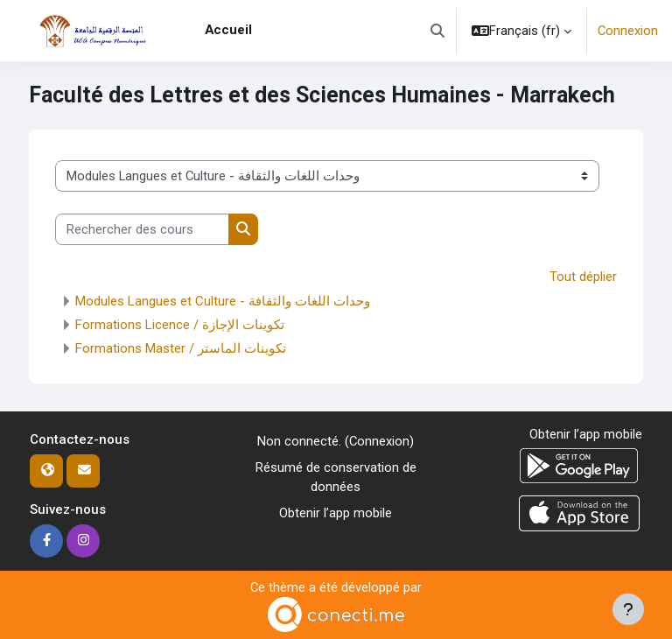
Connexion (628, 31)
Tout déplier (583, 277)
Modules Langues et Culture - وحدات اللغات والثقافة (223, 301)
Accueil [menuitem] (228, 30)
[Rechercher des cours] (142, 229)
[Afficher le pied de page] (628, 609)
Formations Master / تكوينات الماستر (181, 348)
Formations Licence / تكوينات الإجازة (180, 325)
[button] (437, 31)
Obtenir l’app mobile (336, 513)
